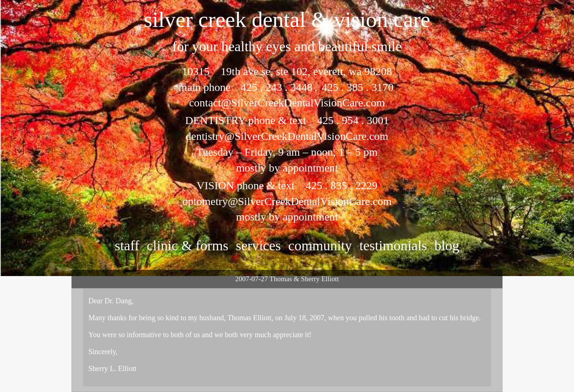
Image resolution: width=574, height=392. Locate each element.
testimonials (393, 246)
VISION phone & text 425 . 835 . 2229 (287, 185)
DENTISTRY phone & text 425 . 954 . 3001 (287, 120)
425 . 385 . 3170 (356, 87)
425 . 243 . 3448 (276, 87)
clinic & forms (188, 246)
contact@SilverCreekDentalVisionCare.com (287, 103)
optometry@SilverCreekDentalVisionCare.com (287, 201)
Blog (447, 246)
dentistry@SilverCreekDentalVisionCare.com (287, 136)
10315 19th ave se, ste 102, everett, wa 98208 (287, 71)
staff (127, 246)
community (320, 246)
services (258, 246)
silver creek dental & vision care (287, 20)
